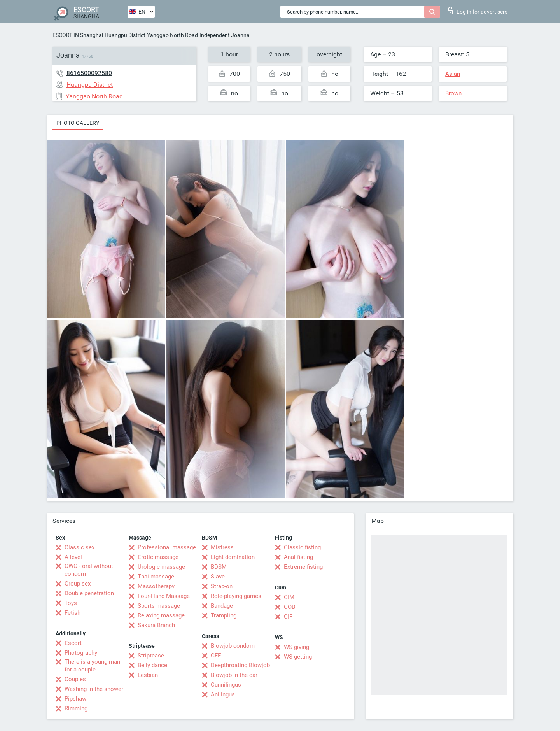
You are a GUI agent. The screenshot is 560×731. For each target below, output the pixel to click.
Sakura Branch (156, 625)
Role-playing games (236, 596)
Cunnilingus (226, 685)
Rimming (76, 708)
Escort (73, 643)
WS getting (298, 657)
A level (73, 557)
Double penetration (89, 593)
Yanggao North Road (172, 35)
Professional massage (167, 547)
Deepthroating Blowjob (240, 665)
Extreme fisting (303, 567)
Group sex (78, 584)
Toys (71, 603)
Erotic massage (158, 557)
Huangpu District (125, 35)
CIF (288, 617)
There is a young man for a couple (92, 666)
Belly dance (152, 665)
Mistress (222, 547)
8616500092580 (89, 73)
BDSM (219, 567)
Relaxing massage (161, 615)
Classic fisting (302, 547)
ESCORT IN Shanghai (78, 35)
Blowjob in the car (234, 675)
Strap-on (222, 586)
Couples (75, 679)
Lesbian (148, 675)
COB (290, 607)
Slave (218, 577)
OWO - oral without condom (89, 570)
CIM (289, 597)
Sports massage (159, 606)
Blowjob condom (233, 646)
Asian (453, 74)
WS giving (297, 647)
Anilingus (223, 694)
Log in (478, 11)
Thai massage (156, 577)
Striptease (151, 656)
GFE (216, 656)
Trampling (224, 615)
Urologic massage (161, 567)
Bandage (222, 606)
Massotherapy (156, 586)
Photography (81, 653)
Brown (453, 93)
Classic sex (80, 547)
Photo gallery (78, 123)
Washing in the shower (94, 689)
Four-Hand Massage (164, 596)
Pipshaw (75, 699)
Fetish (73, 613)
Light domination (233, 557)
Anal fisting (298, 557)
